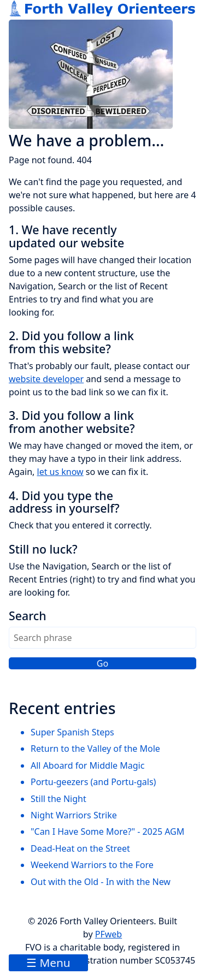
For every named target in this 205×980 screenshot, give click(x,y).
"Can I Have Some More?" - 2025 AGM (107, 831)
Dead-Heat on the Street (80, 848)
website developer (46, 379)
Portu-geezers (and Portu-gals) (93, 782)
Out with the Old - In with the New (101, 882)
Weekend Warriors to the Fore (92, 865)
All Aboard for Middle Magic (87, 765)
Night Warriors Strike (74, 815)
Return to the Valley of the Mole (95, 749)
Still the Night (58, 799)
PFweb (109, 934)
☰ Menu (48, 963)
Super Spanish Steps (72, 732)
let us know (60, 472)
